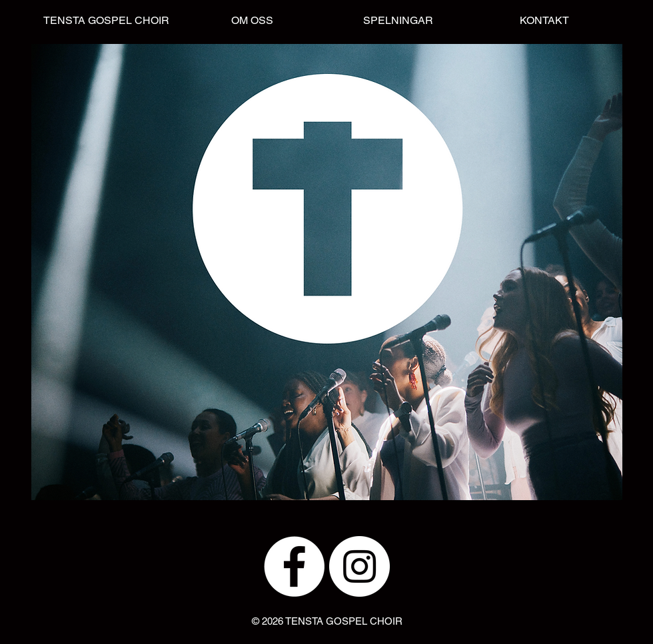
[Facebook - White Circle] (294, 566)
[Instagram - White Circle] (359, 566)
